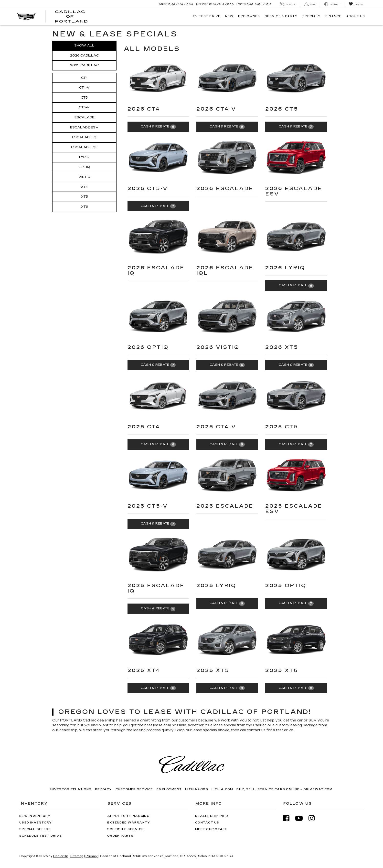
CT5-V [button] (84, 107)
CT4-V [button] (84, 88)
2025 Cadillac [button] (84, 65)
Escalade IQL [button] (84, 147)
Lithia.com (222, 789)
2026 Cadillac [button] (84, 56)
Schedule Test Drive (41, 836)
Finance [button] (333, 16)
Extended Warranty (129, 823)
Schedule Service (125, 829)
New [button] (229, 16)
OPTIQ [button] (84, 167)
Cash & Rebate (158, 127)
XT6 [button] (84, 207)
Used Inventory (36, 823)
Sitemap (77, 856)
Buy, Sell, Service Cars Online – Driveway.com (284, 789)
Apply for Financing (128, 816)
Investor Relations (71, 789)
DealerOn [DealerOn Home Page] (61, 856)
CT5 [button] (84, 98)
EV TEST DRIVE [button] (207, 16)
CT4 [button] (84, 78)
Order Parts (120, 836)
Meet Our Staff (211, 829)
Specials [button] (312, 16)
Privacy (104, 789)
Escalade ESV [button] (84, 127)
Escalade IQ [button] (84, 137)
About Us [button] (356, 16)
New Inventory (35, 816)
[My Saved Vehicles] (356, 4)
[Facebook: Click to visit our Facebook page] (289, 818)
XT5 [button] (84, 197)
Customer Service (134, 789)
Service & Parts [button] (281, 16)
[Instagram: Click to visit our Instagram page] (314, 818)
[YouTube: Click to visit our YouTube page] (301, 818)
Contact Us (207, 823)
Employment (169, 789)
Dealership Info (212, 816)
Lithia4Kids (197, 789)
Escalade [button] (84, 117)
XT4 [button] (84, 187)
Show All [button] (84, 46)
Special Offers (35, 829)
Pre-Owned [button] (249, 16)
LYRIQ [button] (84, 157)
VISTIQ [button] (84, 177)
